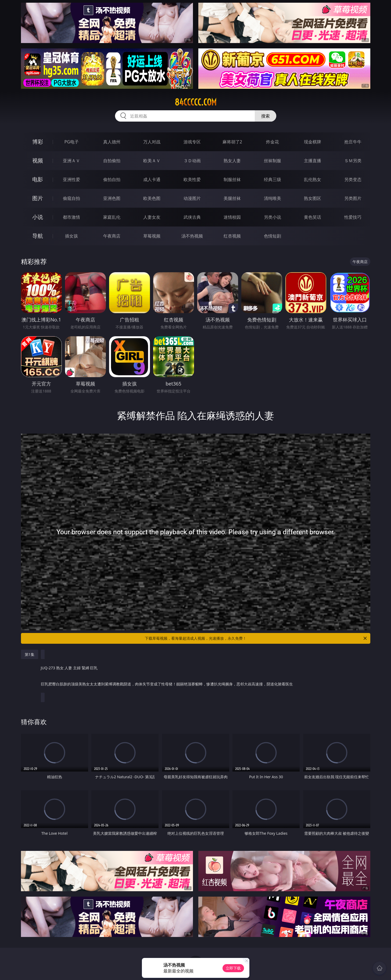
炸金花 (272, 142)
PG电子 (72, 142)
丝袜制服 (272, 161)
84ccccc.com (196, 102)
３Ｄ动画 (192, 161)
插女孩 (71, 236)
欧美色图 (152, 198)
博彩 (38, 142)
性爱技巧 (353, 217)
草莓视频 (152, 236)
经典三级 (272, 179)
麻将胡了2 (232, 142)
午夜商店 (112, 236)
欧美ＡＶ (152, 161)
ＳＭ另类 (353, 161)
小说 (38, 217)
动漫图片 (192, 198)
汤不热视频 (192, 236)
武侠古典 (192, 217)
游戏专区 (192, 142)
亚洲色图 (112, 198)
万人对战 (152, 142)
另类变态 (353, 179)
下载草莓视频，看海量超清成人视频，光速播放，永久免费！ (256, 638)
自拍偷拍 (112, 161)
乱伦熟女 (313, 179)
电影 (38, 179)
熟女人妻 (232, 161)
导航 (38, 236)
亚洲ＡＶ (71, 161)
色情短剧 (272, 236)
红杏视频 (232, 236)
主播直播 (313, 161)
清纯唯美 (272, 198)
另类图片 (353, 198)
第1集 (30, 654)
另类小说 (272, 217)
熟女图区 (313, 198)
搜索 (266, 116)
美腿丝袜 (232, 198)
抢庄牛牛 (353, 142)
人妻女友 (152, 217)
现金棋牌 (313, 142)
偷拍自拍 (112, 179)
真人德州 (112, 142)
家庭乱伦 (112, 217)
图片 (38, 198)
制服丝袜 (232, 179)
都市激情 (71, 217)
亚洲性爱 (71, 179)
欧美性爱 (192, 179)
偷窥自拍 (71, 198)
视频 (38, 160)
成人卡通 (152, 179)
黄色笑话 (313, 217)
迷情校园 (232, 217)
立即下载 (233, 968)
